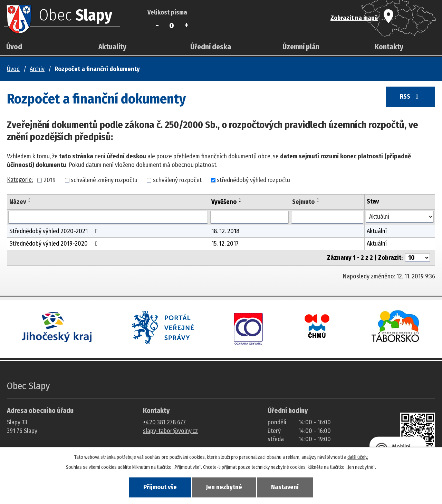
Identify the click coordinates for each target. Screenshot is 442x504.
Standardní (172, 25)
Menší (157, 25)
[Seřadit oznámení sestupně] (30, 201)
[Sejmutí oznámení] (327, 217)
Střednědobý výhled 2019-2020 (55, 244)
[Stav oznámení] (400, 217)
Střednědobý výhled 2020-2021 (55, 231)
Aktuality (112, 47)
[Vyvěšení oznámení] (249, 217)
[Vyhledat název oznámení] (108, 217)
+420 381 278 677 (164, 422)
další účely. (358, 457)
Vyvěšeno (224, 202)
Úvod (14, 47)
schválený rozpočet (177, 180)
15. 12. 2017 (225, 244)
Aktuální (377, 231)
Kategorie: (20, 180)
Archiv (37, 69)
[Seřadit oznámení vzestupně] (30, 199)
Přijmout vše (158, 487)
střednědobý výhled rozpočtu (253, 180)
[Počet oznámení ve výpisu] (417, 258)
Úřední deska (211, 47)
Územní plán (301, 47)
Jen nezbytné (224, 487)
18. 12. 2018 (225, 231)
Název (18, 202)
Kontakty (389, 47)
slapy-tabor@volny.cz (170, 431)
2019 (50, 180)
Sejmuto (303, 202)
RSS (410, 97)
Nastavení (287, 487)
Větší (186, 25)
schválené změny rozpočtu (104, 180)
